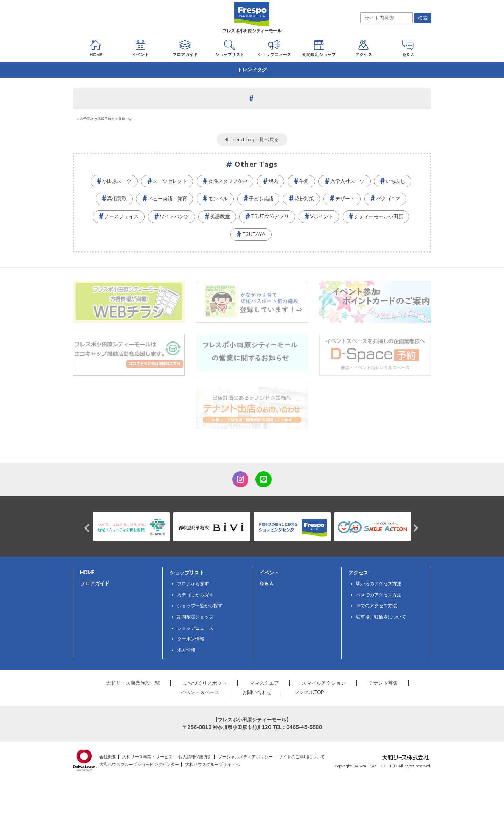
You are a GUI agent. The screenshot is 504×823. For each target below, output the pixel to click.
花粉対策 (304, 199)
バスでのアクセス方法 (379, 595)
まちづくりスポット (205, 683)
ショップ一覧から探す (200, 606)
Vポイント (322, 216)
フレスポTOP (309, 692)
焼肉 (273, 181)
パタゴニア (388, 199)
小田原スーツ (117, 181)
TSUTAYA (254, 234)
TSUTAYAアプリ (270, 216)
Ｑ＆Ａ (267, 583)
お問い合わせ (257, 692)
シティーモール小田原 (379, 216)
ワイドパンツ (174, 216)
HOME (87, 573)
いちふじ (395, 181)
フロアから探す (193, 583)
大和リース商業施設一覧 (133, 683)
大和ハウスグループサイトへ (212, 764)
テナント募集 (383, 683)
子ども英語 (261, 199)
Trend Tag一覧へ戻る (255, 139)
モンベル (218, 199)
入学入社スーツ (348, 181)
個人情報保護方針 (195, 757)
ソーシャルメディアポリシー (245, 757)
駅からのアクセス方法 (379, 583)
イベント (269, 573)
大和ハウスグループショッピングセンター (139, 764)
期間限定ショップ (195, 617)
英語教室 (220, 216)
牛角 (304, 181)
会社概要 (108, 757)
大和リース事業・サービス (147, 757)
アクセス (358, 573)
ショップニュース (195, 628)
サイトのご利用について (302, 757)
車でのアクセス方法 (376, 606)
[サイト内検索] (387, 18)
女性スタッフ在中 (228, 181)
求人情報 (186, 650)
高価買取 (117, 199)
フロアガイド (95, 583)
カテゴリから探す (195, 595)
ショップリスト (187, 573)
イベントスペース (200, 692)
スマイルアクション (324, 683)
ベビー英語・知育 (168, 199)
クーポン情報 (191, 639)
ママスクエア (264, 683)
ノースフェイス (121, 216)
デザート (345, 199)
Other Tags (256, 165)
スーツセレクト (170, 181)
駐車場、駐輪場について (381, 617)
